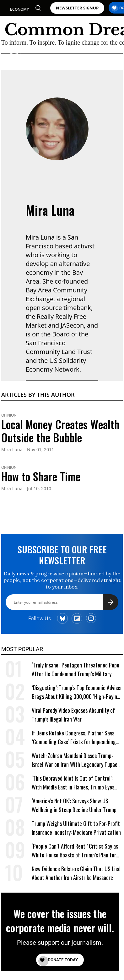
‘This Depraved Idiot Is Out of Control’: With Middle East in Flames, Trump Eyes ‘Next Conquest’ (73, 783)
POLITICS (18, 21)
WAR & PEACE (16, 51)
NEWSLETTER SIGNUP (77, 8)
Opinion (9, 415)
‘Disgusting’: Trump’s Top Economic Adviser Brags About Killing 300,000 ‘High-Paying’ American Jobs (77, 692)
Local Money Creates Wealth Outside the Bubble (60, 431)
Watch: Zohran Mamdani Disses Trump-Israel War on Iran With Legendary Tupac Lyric (75, 760)
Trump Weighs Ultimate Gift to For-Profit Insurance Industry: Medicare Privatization (76, 828)
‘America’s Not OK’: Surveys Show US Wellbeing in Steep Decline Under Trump (74, 805)
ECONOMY (19, 9)
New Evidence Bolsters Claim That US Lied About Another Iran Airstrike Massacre (76, 873)
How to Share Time (41, 476)
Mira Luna (50, 210)
